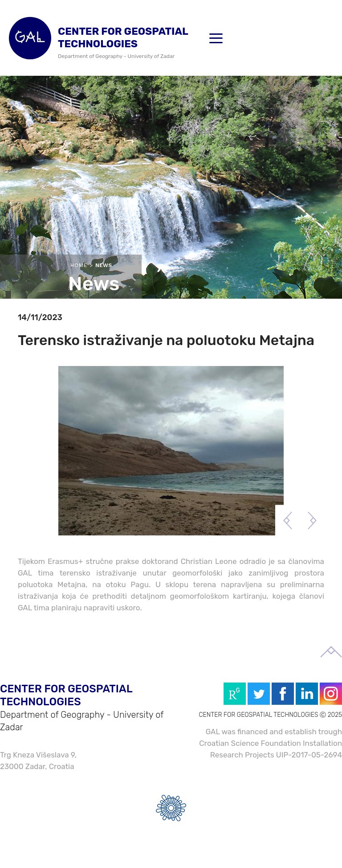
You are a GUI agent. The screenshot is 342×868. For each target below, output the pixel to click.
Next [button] (312, 520)
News (104, 265)
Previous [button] (287, 520)
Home (79, 265)
